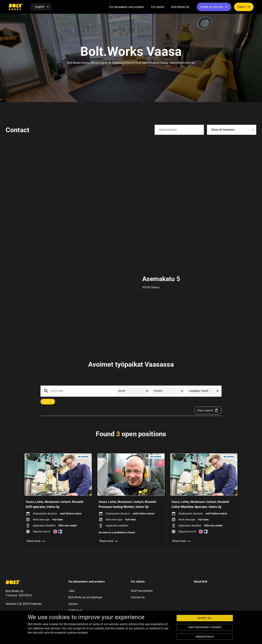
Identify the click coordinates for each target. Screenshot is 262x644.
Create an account (212, 7)
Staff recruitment (142, 591)
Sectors (73, 604)
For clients (158, 7)
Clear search (208, 410)
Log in (242, 7)
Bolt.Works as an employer (85, 597)
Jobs (72, 591)
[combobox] (51, 391)
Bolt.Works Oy (180, 7)
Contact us (75, 610)
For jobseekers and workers (127, 7)
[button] (148, 7)
